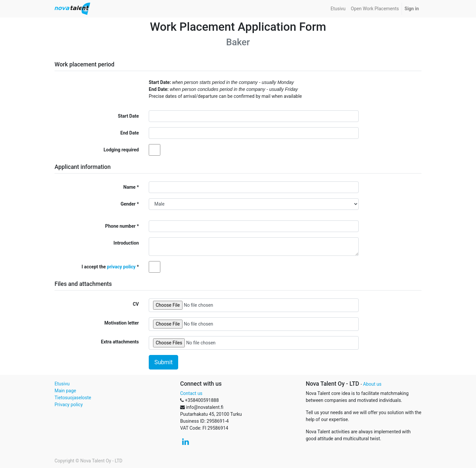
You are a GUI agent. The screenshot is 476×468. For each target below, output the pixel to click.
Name (129, 187)
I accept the (109, 267)
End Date (130, 133)
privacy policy (121, 267)
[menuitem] (338, 9)
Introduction (126, 243)
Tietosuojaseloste (73, 398)
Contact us (191, 393)
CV (136, 304)
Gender (128, 204)
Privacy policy (69, 405)
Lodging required (121, 150)
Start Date (128, 116)
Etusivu (62, 384)
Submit (163, 362)
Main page (65, 391)
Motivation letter (122, 323)
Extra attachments (120, 342)
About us (372, 384)
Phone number (120, 226)
